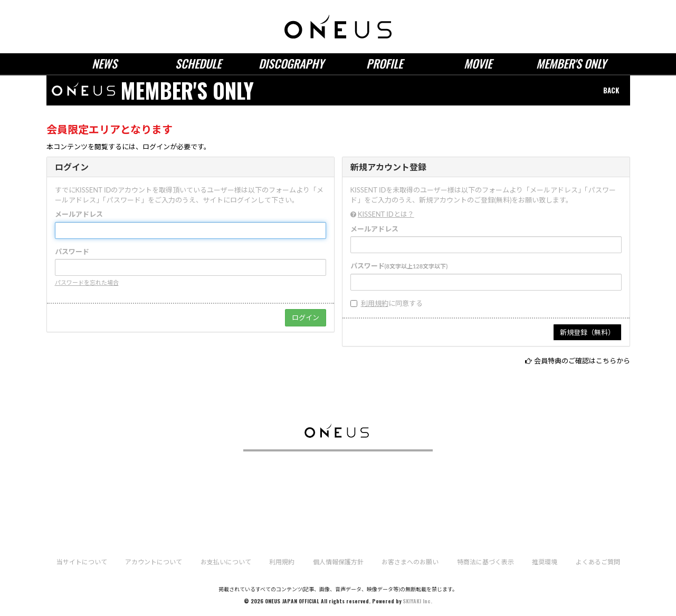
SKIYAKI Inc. (417, 601)
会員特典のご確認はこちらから (582, 361)
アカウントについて (154, 562)
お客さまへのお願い (410, 562)
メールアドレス (79, 214)
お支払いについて (226, 562)
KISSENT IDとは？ (386, 214)
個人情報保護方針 (338, 562)
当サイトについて (82, 562)
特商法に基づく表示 (485, 562)
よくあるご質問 (598, 562)
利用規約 (375, 303)
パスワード (72, 252)
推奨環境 (545, 562)
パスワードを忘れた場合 (87, 282)
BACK (611, 90)
